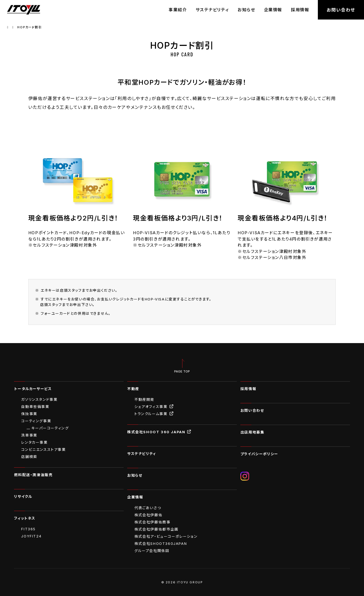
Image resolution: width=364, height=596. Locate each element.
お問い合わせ (341, 10)
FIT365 (28, 529)
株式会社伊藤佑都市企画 (156, 529)
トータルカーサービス (33, 389)
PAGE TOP (182, 371)
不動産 (133, 389)
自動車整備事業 (35, 407)
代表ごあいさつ (148, 508)
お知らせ (246, 10)
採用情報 (300, 10)
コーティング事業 (36, 421)
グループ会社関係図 (152, 551)
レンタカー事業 (34, 442)
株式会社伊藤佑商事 (152, 522)
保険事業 (29, 414)
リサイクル (23, 496)
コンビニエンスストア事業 (43, 449)
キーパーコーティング (50, 428)
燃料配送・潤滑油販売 (33, 475)
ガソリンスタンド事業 (39, 399)
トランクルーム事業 (154, 414)
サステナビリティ (212, 10)
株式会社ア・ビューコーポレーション (166, 536)
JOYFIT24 (31, 536)
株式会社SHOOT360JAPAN (161, 543)
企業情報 (273, 10)
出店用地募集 (252, 432)
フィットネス (25, 518)
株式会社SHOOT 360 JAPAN (159, 432)
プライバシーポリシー (259, 454)
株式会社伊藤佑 (148, 515)
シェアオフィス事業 (154, 407)
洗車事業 (29, 435)
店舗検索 (29, 457)
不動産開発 (144, 399)
